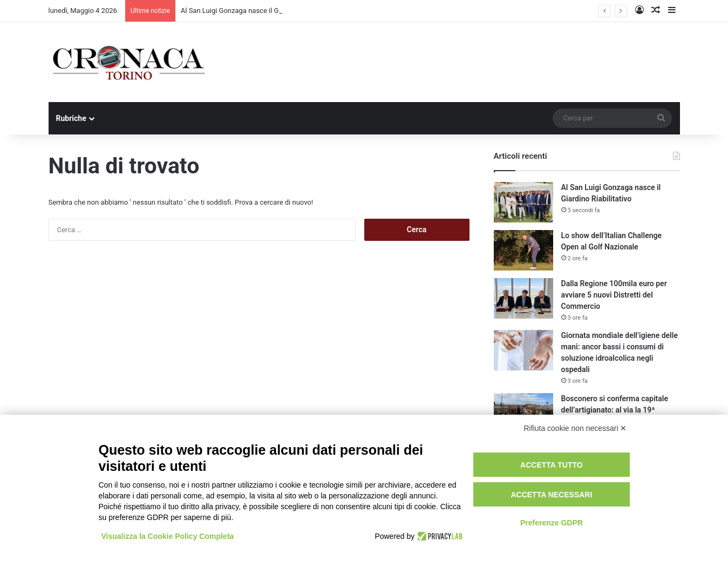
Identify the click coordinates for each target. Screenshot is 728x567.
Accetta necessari (551, 495)
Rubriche (71, 118)
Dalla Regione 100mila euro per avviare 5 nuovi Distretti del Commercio (614, 295)
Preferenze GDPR (552, 523)
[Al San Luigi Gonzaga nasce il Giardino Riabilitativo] (523, 202)
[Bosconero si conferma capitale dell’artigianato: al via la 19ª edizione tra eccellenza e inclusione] (523, 413)
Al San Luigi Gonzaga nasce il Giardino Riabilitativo (260, 11)
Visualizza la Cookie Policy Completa (168, 536)
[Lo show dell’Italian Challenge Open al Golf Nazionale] (523, 250)
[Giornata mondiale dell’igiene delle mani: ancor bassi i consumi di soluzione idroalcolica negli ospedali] (523, 350)
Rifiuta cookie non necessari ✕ (576, 428)
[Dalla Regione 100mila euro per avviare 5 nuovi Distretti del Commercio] (523, 298)
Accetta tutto (552, 465)
